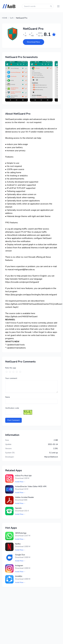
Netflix (18, 544)
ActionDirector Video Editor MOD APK (31, 486)
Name (8, 397)
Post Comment (13, 420)
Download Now (34, 42)
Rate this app (11, 368)
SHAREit (19, 576)
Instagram (19, 566)
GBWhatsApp (21, 533)
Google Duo (20, 555)
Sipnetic (18, 508)
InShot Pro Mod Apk (23, 476)
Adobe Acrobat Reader (25, 497)
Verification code (12, 408)
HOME (5, 18)
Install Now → (20, 482)
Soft (12, 18)
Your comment (11, 378)
